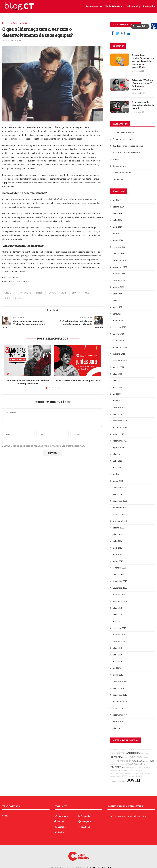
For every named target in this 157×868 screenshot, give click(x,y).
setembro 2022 (120, 361)
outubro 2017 (119, 708)
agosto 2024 (118, 207)
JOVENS (7, 298)
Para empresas (94, 6)
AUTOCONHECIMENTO (118, 773)
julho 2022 (117, 374)
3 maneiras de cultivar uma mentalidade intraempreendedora (28, 382)
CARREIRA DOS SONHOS (119, 764)
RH (135, 768)
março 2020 (118, 561)
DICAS (113, 753)
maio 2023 (117, 307)
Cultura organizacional (123, 139)
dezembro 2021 (120, 421)
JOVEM (87, 293)
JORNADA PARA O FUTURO (136, 771)
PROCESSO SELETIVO (141, 761)
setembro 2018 (120, 641)
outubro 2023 (119, 274)
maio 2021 (117, 467)
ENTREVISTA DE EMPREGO (142, 773)
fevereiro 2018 (119, 681)
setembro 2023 (120, 280)
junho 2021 (118, 461)
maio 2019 (117, 621)
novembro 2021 (120, 427)
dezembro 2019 (120, 581)
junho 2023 (118, 300)
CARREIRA (8, 293)
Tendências (118, 179)
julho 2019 (117, 608)
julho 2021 (117, 454)
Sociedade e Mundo (122, 173)
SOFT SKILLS (123, 761)
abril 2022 (117, 394)
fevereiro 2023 (119, 327)
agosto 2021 (118, 447)
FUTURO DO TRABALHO (144, 749)
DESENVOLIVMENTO (24, 293)
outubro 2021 (119, 434)
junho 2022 (118, 381)
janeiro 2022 (118, 414)
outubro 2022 (119, 354)
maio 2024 (117, 227)
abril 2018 (117, 668)
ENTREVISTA (120, 753)
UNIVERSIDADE (145, 753)
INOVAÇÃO (122, 771)
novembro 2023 (120, 267)
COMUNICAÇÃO (129, 768)
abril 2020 (117, 554)
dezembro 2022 (120, 340)
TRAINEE (113, 761)
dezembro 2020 (120, 501)
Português (149, 6)
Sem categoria (119, 166)
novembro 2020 (120, 508)
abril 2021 (117, 474)
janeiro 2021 (118, 494)
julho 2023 (117, 294)
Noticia (116, 159)
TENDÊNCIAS (141, 768)
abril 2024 (117, 234)
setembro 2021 (120, 441)
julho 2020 (117, 534)
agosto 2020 (118, 528)
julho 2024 (117, 213)
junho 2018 (118, 655)
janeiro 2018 (118, 688)
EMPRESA (52, 293)
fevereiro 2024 (119, 247)
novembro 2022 (120, 347)
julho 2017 (117, 728)
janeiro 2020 (118, 574)
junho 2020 (118, 541)
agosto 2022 (118, 367)
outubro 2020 (119, 514)
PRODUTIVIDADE (116, 776)
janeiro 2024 (118, 253)
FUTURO (126, 757)
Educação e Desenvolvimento (15, 23)
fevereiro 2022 (119, 407)
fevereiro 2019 (119, 628)
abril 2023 (117, 314)
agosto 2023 (118, 287)
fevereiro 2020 (119, 568)
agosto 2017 (118, 722)
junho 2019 (118, 615)
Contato (6, 816)
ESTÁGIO (129, 773)
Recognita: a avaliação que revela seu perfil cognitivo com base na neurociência (143, 61)
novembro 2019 (120, 588)
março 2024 (118, 240)
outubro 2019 (119, 595)
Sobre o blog (133, 6)
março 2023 (118, 320)
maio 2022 (117, 387)
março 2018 (118, 675)
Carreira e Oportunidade (124, 133)
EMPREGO (40, 293)
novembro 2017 (120, 701)
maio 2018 (117, 661)
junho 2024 (118, 220)
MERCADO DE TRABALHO (119, 749)
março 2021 (118, 481)
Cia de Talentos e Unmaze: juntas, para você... (78, 380)
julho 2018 (117, 648)
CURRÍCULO (146, 758)
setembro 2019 (120, 601)
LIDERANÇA (19, 298)
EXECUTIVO (76, 293)
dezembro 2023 (120, 260)
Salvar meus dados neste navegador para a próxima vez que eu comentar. (44, 446)
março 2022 (118, 401)
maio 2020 (117, 548)
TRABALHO (126, 776)
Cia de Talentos (113, 6)
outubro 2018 (119, 635)
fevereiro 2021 (119, 488)
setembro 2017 (120, 715)
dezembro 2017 (120, 695)
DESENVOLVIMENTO (136, 764)
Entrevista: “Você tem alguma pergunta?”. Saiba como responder (143, 84)
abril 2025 (117, 200)
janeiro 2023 (118, 334)
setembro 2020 (120, 521)
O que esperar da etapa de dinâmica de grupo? (143, 105)
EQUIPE (63, 293)
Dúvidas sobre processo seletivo (128, 146)
